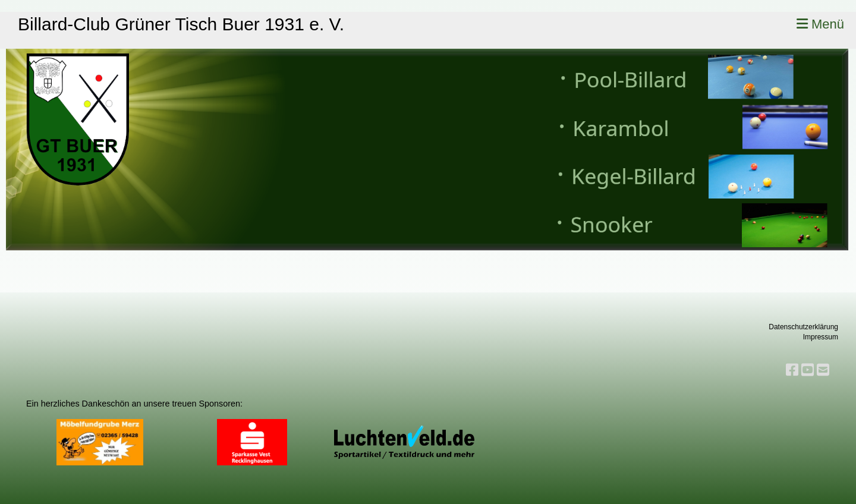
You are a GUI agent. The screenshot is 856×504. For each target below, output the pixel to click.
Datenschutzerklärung (803, 327)
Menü (820, 24)
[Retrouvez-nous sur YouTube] (808, 370)
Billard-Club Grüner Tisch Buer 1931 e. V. (181, 24)
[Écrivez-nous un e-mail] (823, 370)
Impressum (821, 337)
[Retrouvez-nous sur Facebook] (792, 370)
